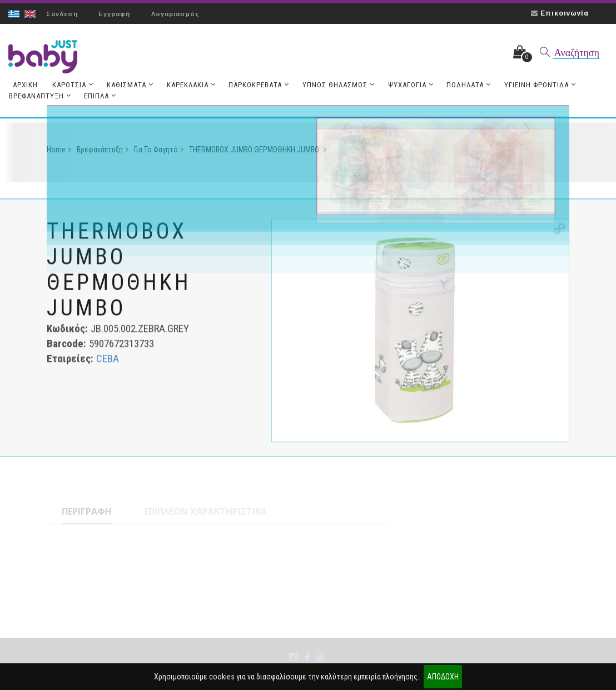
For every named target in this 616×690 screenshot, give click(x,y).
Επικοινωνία (565, 13)
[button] (559, 232)
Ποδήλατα (462, 86)
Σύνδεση (62, 14)
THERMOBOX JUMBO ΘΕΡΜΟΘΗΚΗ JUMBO (258, 153)
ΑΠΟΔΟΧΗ (443, 677)
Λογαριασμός (176, 14)
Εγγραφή (115, 14)
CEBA (108, 362)
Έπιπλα (99, 97)
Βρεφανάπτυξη (39, 97)
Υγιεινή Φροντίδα (532, 86)
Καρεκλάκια (188, 86)
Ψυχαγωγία (405, 86)
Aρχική (25, 86)
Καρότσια (72, 86)
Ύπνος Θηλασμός (334, 86)
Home (59, 153)
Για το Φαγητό (159, 153)
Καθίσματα (128, 86)
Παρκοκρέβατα (255, 86)
